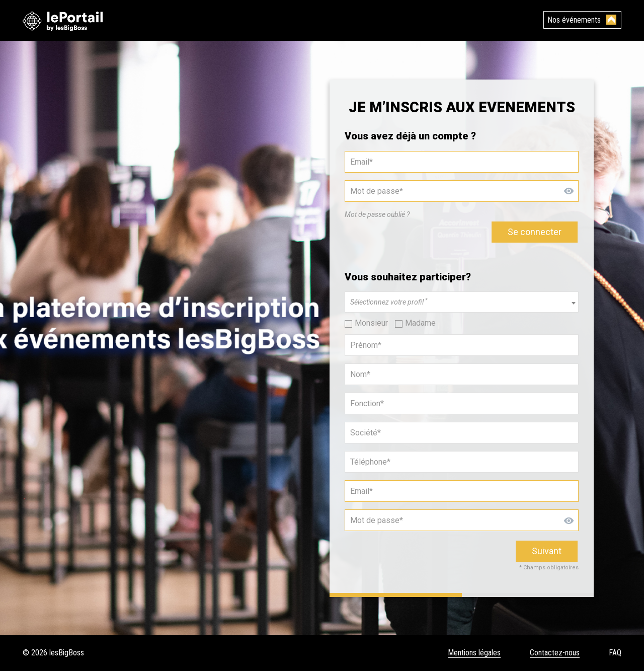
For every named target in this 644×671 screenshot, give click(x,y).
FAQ (615, 653)
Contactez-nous (555, 653)
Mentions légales (474, 653)
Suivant (547, 551)
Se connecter (535, 232)
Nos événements (574, 20)
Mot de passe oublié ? (377, 214)
